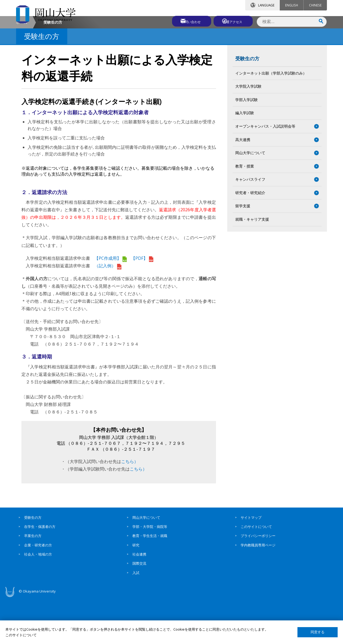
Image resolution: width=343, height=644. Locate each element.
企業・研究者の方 (38, 590)
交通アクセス (233, 21)
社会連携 (139, 599)
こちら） (130, 507)
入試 (136, 618)
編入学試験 (245, 158)
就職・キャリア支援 (252, 264)
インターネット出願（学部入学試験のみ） (271, 118)
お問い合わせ (186, 21)
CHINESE (315, 5)
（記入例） (108, 311)
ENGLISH (292, 5)
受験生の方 (247, 104)
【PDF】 (142, 304)
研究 (136, 590)
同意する (318, 632)
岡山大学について (146, 563)
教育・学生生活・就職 (150, 581)
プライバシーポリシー (258, 581)
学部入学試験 (247, 145)
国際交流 (139, 609)
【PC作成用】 (111, 304)
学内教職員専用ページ (258, 590)
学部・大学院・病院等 (150, 572)
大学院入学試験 (248, 132)
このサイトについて (256, 572)
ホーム (22, 67)
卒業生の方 (33, 581)
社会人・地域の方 (38, 599)
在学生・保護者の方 (40, 572)
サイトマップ (251, 563)
